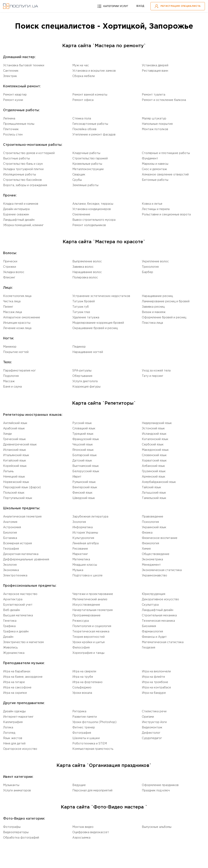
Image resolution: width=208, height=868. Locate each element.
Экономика (11, 570)
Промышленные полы (19, 124)
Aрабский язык (14, 429)
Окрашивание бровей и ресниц (95, 328)
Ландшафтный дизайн (19, 220)
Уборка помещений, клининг (23, 225)
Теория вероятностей (88, 637)
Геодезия (148, 648)
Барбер (147, 272)
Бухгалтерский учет (18, 605)
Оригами (148, 717)
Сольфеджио (82, 688)
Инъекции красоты (17, 323)
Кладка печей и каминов (21, 204)
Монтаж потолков (155, 129)
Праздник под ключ (156, 791)
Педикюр (79, 347)
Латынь (8, 471)
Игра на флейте (153, 677)
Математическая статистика (163, 642)
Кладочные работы (86, 153)
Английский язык (15, 423)
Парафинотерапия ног (19, 371)
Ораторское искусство (20, 749)
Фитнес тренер (84, 728)
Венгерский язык (85, 487)
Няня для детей (14, 744)
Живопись (10, 648)
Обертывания (82, 376)
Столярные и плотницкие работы (166, 153)
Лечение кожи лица (17, 328)
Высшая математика (18, 616)
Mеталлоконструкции (88, 169)
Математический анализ (90, 599)
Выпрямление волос (87, 262)
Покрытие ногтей (16, 352)
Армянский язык (154, 477)
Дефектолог (151, 733)
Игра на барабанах (17, 672)
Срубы (77, 180)
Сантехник (11, 71)
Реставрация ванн (155, 71)
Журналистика (14, 653)
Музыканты (11, 785)
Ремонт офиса (83, 100)
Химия (146, 549)
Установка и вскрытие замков (94, 71)
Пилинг (8, 307)
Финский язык (82, 493)
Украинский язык (154, 527)
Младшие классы (85, 565)
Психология (150, 522)
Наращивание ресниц (157, 296)
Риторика (79, 711)
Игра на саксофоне (17, 688)
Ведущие (79, 785)
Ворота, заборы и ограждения (25, 185)
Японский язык (83, 450)
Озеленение (81, 215)
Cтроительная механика (159, 616)
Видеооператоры (16, 832)
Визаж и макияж (154, 312)
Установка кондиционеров (92, 209)
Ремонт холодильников (89, 225)
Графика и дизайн (16, 632)
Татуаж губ (81, 307)
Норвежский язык (16, 482)
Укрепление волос (155, 262)
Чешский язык (83, 445)
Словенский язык (154, 455)
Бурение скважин (16, 215)
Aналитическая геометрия (22, 517)
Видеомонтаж (152, 728)
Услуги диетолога (85, 381)
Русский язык (82, 423)
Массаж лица (13, 312)
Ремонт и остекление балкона (164, 100)
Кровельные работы (87, 164)
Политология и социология (92, 626)
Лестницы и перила (156, 209)
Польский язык (14, 493)
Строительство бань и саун (23, 164)
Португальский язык (18, 498)
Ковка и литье (152, 204)
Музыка (78, 570)
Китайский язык (15, 461)
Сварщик (79, 175)
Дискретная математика (21, 554)
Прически (10, 262)
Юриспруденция (154, 594)
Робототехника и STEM (90, 744)
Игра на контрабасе (156, 688)
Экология (10, 565)
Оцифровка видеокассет (91, 832)
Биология (10, 533)
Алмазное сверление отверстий (165, 175)
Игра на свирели (84, 672)
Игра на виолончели (156, 672)
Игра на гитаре (14, 682)
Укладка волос (14, 272)
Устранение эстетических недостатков (101, 296)
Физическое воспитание (160, 538)
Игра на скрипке (15, 693)
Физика (147, 533)
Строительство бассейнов (22, 180)
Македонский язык (155, 450)
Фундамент (150, 159)
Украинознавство (154, 576)
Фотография (82, 733)
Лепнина (9, 119)
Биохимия (149, 626)
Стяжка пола (82, 119)
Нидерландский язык (157, 423)
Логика (8, 728)
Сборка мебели (84, 76)
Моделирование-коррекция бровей (98, 323)
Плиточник (11, 129)
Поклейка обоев (84, 129)
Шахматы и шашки (86, 738)
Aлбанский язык (153, 466)
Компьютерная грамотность (93, 749)
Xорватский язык (154, 461)
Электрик (10, 76)
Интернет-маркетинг (18, 717)
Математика (81, 560)
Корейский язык (15, 466)
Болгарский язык (85, 455)
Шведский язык (84, 498)
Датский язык (82, 461)
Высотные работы (16, 159)
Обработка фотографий (21, 838)
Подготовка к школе (87, 576)
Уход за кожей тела (156, 371)
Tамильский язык (154, 498)
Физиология (150, 543)
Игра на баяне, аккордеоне (23, 677)
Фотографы (12, 827)
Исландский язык (154, 434)
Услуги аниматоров (17, 791)
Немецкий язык (14, 477)
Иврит (77, 477)
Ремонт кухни (13, 100)
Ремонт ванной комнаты (90, 95)
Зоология (79, 522)
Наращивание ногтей (88, 352)
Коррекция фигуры (86, 387)
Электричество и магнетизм (23, 642)
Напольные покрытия (157, 124)
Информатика (83, 527)
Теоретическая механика (91, 632)
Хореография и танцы (88, 653)
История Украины (85, 533)
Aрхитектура (13, 599)
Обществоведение (156, 554)
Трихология (150, 267)
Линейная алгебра (86, 543)
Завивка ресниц (153, 307)
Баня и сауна (12, 387)
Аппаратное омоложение (22, 318)
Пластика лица (152, 323)
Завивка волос (83, 267)
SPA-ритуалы (82, 371)
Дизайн (8, 637)
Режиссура (81, 621)
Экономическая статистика (162, 570)
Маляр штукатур (154, 119)
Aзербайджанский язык (159, 482)
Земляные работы (85, 185)
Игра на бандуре (154, 693)
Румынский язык (84, 482)
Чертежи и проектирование (93, 594)
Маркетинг (80, 554)
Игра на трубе (83, 677)
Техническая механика (158, 621)
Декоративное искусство (160, 599)
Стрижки (10, 267)
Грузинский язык (154, 471)
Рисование (80, 549)
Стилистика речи (154, 711)
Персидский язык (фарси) (22, 487)
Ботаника (10, 538)
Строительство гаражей (90, 159)
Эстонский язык (153, 429)
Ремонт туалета (154, 95)
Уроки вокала (82, 693)
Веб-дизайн (12, 610)
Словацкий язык (84, 429)
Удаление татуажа (86, 318)
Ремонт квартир (15, 95)
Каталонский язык (155, 439)
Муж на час (81, 65)
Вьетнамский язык (86, 466)
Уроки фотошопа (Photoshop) (94, 722)
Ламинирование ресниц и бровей (166, 301)
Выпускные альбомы (157, 827)
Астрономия (12, 527)
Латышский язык (154, 493)
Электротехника (15, 576)
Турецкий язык (83, 434)
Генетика (10, 621)
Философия (81, 648)
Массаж (9, 381)
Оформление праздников (160, 785)
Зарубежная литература (90, 517)
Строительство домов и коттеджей (29, 153)
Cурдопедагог (152, 738)
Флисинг (9, 278)
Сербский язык (153, 445)
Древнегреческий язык (20, 445)
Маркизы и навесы (155, 164)
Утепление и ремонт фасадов (94, 135)
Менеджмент (151, 565)
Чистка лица (12, 301)
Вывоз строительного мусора (94, 220)
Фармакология (152, 632)
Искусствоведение (86, 605)
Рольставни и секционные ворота (166, 215)
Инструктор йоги (154, 722)
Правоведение (153, 517)
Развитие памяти (85, 717)
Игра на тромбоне (155, 682)
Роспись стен (13, 135)
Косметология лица (17, 296)
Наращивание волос (87, 272)
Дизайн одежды (14, 711)
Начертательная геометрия (92, 610)
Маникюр (10, 347)
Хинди (7, 434)
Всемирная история (17, 543)
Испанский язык (15, 450)
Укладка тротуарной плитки (23, 169)
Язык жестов (13, 738)
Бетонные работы (155, 180)
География (11, 549)
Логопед (9, 733)
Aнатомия (10, 522)
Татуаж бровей (84, 301)
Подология (11, 376)
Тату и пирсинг (153, 376)
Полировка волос (85, 278)
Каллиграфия (13, 722)
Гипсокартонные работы (90, 124)
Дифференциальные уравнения (26, 560)
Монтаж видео (83, 827)
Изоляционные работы (20, 175)
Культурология (83, 538)
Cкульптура (150, 605)
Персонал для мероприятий (92, 791)
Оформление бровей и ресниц (164, 318)
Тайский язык (151, 487)
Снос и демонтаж (154, 169)
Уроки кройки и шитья (88, 642)
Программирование (86, 616)
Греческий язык (14, 439)
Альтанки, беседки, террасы (93, 204)
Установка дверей (155, 65)
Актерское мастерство (20, 594)
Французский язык (86, 439)
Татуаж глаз (81, 312)
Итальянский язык (16, 455)
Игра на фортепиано (87, 682)
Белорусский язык (86, 471)
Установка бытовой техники (24, 65)
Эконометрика (152, 560)
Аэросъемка (81, 838)
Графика (9, 626)
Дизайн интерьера (16, 209)
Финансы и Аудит (154, 637)
